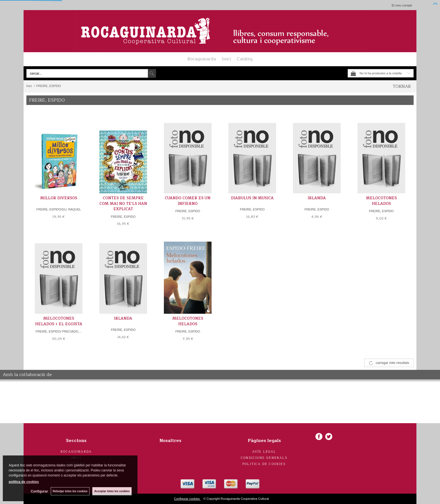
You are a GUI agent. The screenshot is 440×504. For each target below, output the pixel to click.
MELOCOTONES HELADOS (381, 201)
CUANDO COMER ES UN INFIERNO (188, 201)
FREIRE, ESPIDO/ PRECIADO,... (59, 331)
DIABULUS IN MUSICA (252, 198)
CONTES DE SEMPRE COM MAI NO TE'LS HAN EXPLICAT (123, 204)
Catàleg (245, 59)
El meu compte (402, 5)
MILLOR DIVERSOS (59, 198)
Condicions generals (264, 458)
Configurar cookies (187, 499)
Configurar (39, 491)
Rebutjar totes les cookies (70, 491)
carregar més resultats (392, 363)
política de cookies (24, 482)
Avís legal (264, 452)
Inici (226, 59)
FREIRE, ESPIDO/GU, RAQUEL (59, 209)
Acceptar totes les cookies (112, 491)
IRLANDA (317, 198)
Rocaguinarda (202, 59)
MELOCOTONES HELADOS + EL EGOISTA (59, 321)
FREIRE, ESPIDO (123, 217)
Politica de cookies (264, 464)
